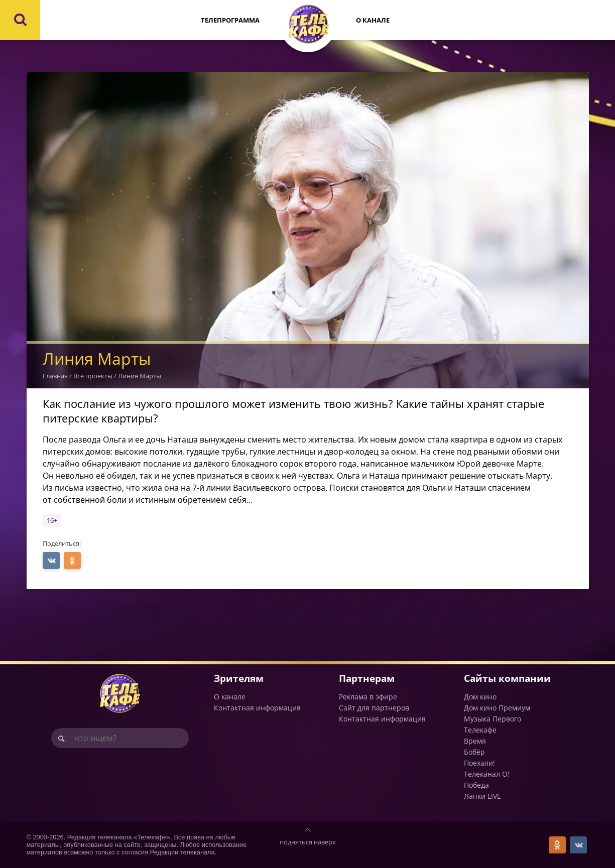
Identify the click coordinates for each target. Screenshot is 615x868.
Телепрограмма (230, 20)
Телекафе (480, 730)
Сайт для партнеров (374, 708)
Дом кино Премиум (497, 708)
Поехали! (479, 763)
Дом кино (480, 697)
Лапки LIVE (482, 796)
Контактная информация (257, 708)
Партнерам (367, 678)
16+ (52, 520)
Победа (476, 785)
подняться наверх (308, 842)
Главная (55, 376)
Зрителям (239, 678)
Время (475, 741)
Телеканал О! (487, 774)
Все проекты (93, 376)
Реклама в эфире (368, 697)
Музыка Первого (493, 719)
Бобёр (474, 752)
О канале (373, 20)
